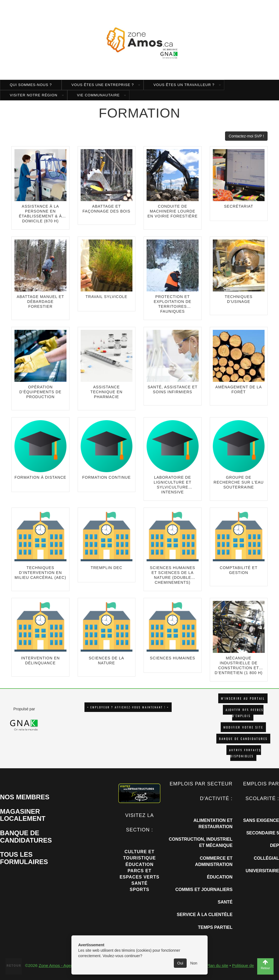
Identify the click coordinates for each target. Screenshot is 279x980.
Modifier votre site (243, 727)
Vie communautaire (98, 95)
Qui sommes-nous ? (31, 85)
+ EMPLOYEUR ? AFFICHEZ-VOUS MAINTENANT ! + (128, 707)
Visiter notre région (34, 95)
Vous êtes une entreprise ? (103, 85)
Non (194, 963)
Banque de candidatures (243, 739)
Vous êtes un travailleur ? (184, 85)
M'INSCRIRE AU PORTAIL (243, 698)
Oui (180, 963)
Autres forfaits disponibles (245, 753)
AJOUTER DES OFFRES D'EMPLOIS (245, 713)
